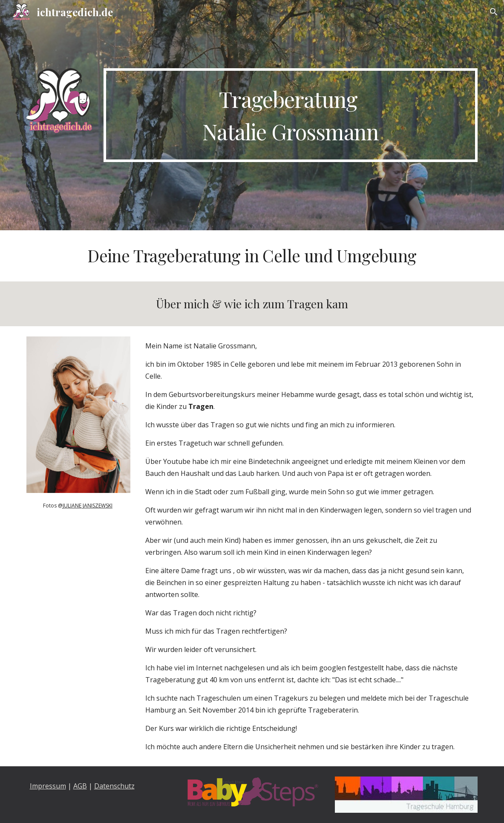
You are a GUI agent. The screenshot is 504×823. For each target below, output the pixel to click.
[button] (494, 12)
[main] (291, 115)
